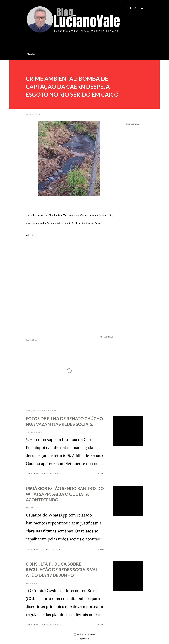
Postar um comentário (53, 474)
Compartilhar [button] (132, 124)
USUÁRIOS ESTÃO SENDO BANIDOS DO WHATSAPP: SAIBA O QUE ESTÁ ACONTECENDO (65, 494)
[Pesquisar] (131, 8)
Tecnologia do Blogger (84, 634)
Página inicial (32, 54)
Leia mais (100, 474)
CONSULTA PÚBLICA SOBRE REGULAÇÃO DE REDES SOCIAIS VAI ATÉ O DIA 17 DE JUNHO (61, 570)
